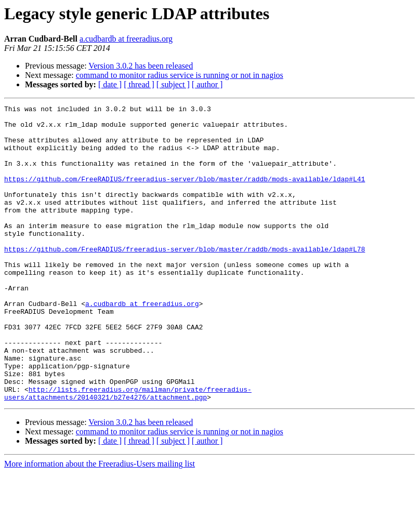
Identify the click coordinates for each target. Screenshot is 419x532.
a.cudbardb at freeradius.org (126, 39)
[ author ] (207, 84)
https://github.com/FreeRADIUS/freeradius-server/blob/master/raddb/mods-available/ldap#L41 (185, 194)
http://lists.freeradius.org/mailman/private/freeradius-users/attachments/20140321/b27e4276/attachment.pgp (128, 451)
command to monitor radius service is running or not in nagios (180, 75)
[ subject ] (173, 84)
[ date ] (110, 84)
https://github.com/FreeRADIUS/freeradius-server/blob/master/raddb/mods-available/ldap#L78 (185, 278)
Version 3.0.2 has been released (141, 66)
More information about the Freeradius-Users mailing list (100, 523)
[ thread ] (139, 84)
